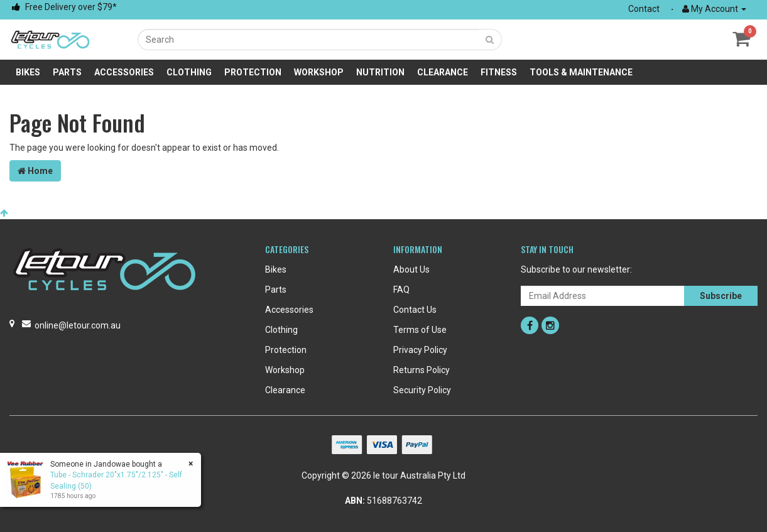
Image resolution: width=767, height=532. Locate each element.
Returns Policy (422, 370)
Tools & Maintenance (581, 72)
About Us (411, 269)
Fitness (499, 72)
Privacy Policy (420, 350)
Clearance (443, 72)
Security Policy (422, 390)
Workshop (319, 72)
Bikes (28, 72)
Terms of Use (420, 330)
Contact (644, 9)
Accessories (124, 72)
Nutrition (380, 72)
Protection (253, 72)
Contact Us (415, 310)
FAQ (401, 290)
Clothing (189, 72)
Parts (67, 72)
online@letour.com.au (78, 325)
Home (35, 171)
